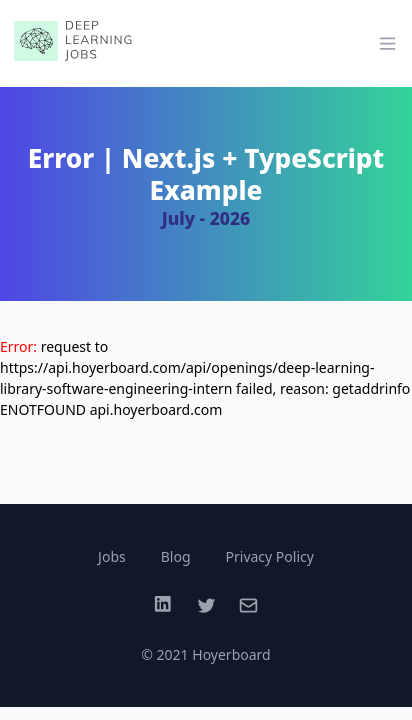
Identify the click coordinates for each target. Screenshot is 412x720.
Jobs (112, 556)
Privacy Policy (270, 556)
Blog (176, 556)
